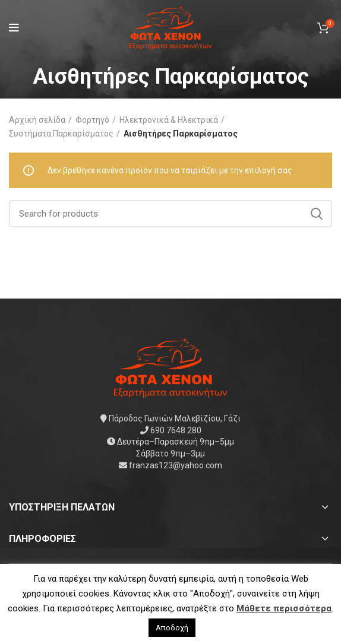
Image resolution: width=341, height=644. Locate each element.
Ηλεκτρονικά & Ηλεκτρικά (169, 120)
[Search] (170, 214)
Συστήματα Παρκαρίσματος (61, 134)
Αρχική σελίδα (37, 120)
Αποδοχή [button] (172, 628)
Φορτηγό (92, 120)
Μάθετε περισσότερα (284, 608)
